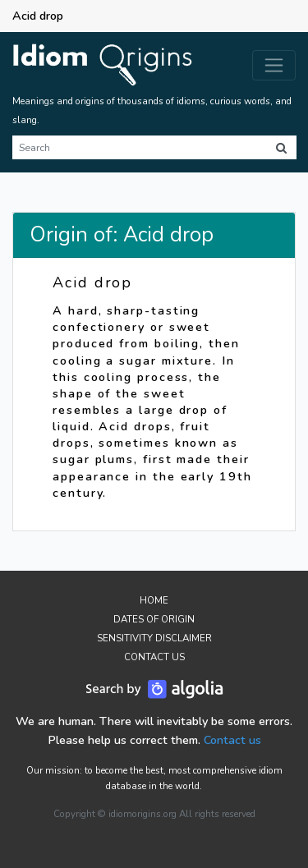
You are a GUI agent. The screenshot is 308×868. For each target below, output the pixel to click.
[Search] (139, 147)
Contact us (232, 740)
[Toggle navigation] (274, 65)
